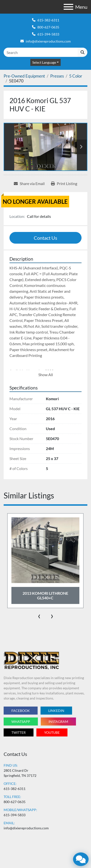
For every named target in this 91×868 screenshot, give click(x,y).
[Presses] (57, 76)
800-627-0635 (48, 27)
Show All (46, 375)
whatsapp (21, 722)
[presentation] (39, 615)
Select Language (44, 62)
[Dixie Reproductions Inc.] (31, 660)
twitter (19, 732)
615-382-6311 (48, 20)
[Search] (41, 52)
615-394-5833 (48, 34)
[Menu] (68, 7)
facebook (21, 711)
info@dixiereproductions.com (48, 41)
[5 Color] (76, 76)
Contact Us (45, 238)
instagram (58, 722)
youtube (52, 732)
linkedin (56, 711)
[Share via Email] (29, 184)
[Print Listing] (64, 184)
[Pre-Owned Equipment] (24, 76)
